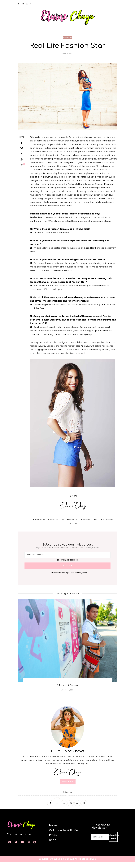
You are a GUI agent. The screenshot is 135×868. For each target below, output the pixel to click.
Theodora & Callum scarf (58, 238)
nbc (96, 525)
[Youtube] (31, 4)
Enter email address (67, 566)
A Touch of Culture (67, 691)
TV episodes (75, 143)
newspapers (47, 143)
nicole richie (108, 525)
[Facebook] (20, 4)
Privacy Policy (82, 579)
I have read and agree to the (69, 579)
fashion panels (90, 143)
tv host (74, 529)
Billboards (35, 143)
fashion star (40, 525)
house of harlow (57, 525)
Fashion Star (62, 157)
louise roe (86, 525)
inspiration (73, 525)
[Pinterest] (84, 809)
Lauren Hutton (50, 223)
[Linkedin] (24, 4)
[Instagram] (28, 4)
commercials (61, 143)
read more (68, 788)
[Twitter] (22, 4)
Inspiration (68, 44)
